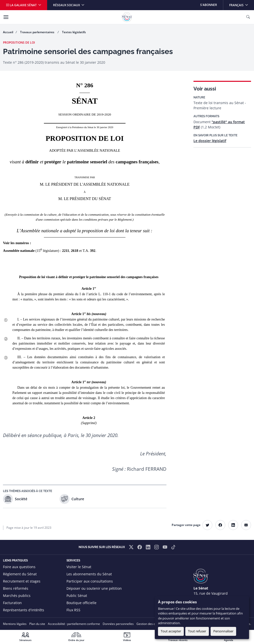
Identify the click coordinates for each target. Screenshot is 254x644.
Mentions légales (15, 624)
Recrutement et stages (22, 581)
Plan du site (37, 624)
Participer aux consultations (90, 581)
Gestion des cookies (150, 624)
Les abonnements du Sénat (89, 574)
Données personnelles (118, 624)
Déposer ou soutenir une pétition (94, 588)
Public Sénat (77, 596)
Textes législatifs (74, 32)
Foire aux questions (19, 567)
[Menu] (6, 17)
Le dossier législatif (210, 141)
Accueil (8, 32)
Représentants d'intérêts (24, 610)
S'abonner (209, 5)
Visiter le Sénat (79, 567)
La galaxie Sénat (22, 5)
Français (241, 4)
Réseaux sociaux (67, 5)
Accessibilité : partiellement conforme (74, 624)
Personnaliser (223, 631)
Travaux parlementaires (38, 32)
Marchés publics (17, 596)
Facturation (12, 603)
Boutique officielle (81, 603)
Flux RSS (73, 610)
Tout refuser (197, 631)
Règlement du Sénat (20, 574)
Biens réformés (16, 588)
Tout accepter (171, 631)
